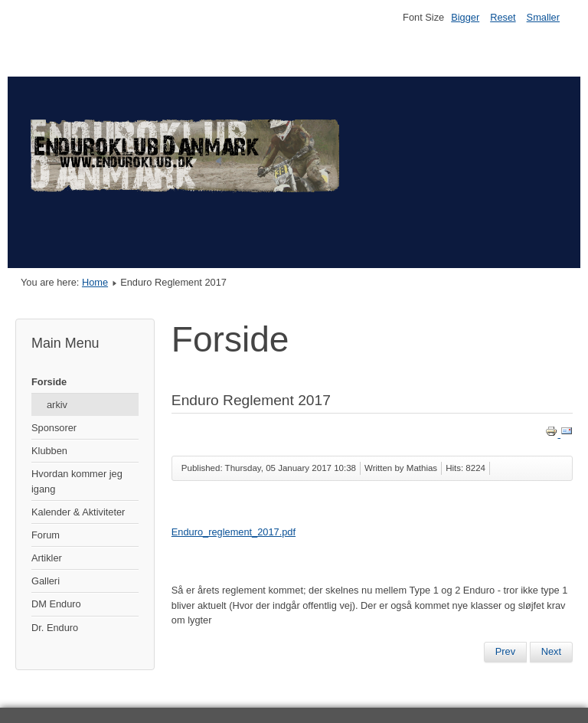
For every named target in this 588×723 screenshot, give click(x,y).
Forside (49, 382)
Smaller (543, 17)
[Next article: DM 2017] (551, 652)
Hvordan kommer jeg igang (77, 481)
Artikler (47, 558)
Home (95, 282)
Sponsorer (54, 428)
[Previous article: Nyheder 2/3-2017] (505, 652)
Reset (503, 17)
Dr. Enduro (55, 628)
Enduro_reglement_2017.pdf (234, 532)
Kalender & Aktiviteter (78, 512)
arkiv (57, 405)
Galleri (46, 581)
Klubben (49, 451)
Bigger (465, 17)
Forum (46, 535)
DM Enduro (56, 604)
